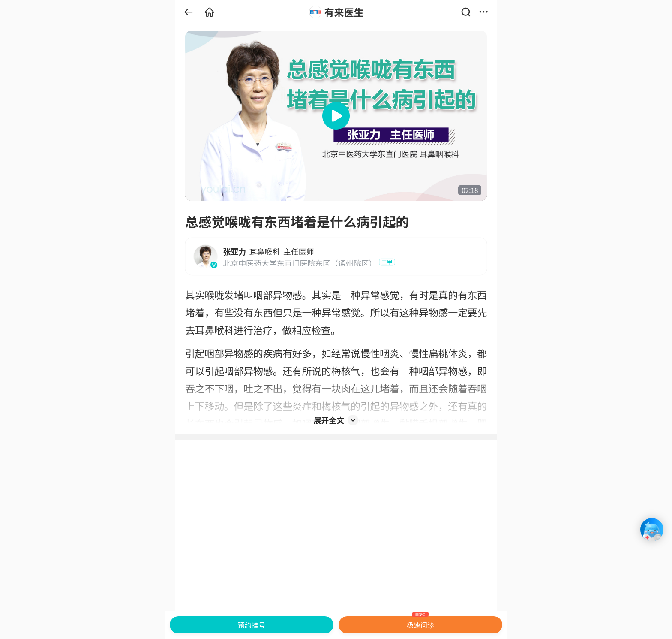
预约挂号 (252, 625)
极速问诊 (421, 623)
